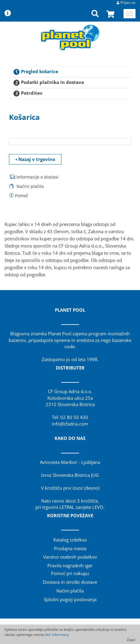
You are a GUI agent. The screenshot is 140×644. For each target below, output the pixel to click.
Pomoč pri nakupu (70, 573)
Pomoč (22, 196)
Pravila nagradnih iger (70, 565)
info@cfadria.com (70, 424)
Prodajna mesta (70, 548)
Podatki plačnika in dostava (52, 82)
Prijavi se (128, 3)
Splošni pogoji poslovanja (70, 599)
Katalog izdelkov (70, 540)
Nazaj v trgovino (35, 159)
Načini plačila (30, 186)
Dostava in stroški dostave (70, 582)
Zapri (131, 640)
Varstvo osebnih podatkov (70, 557)
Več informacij (57, 635)
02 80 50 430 (74, 417)
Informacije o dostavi (37, 177)
